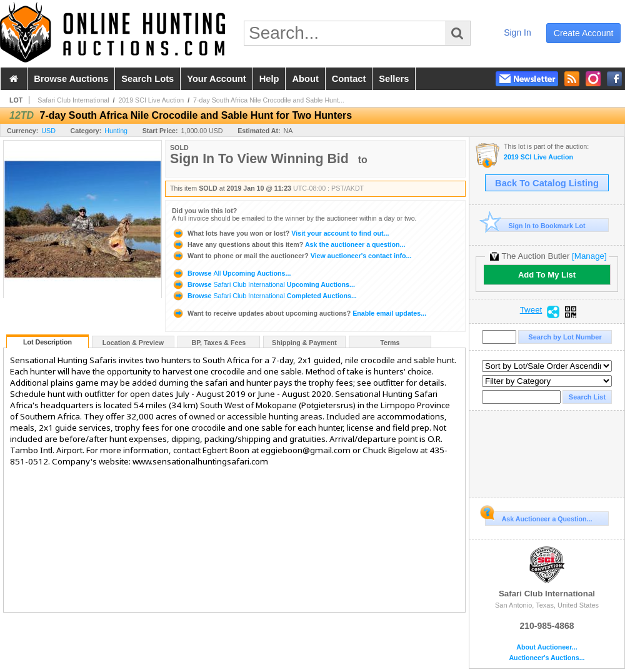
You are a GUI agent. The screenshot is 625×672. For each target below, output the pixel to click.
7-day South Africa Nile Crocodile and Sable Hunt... (269, 100)
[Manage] (589, 256)
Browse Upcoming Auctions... (231, 273)
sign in (517, 33)
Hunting (116, 131)
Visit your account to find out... (280, 233)
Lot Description (47, 342)
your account (216, 79)
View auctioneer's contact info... (292, 256)
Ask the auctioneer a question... (288, 244)
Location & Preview (133, 343)
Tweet (531, 310)
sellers (394, 79)
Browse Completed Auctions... (264, 296)
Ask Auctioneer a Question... (538, 517)
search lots (147, 79)
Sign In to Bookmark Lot (535, 225)
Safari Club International (73, 100)
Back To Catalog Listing (547, 183)
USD (48, 131)
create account (584, 33)
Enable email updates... (299, 313)
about (305, 79)
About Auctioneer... (547, 647)
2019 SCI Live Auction (151, 100)
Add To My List (547, 275)
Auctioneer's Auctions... (547, 658)
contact (349, 79)
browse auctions (71, 79)
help (269, 79)
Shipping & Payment (304, 343)
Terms (390, 343)
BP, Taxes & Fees (219, 343)
